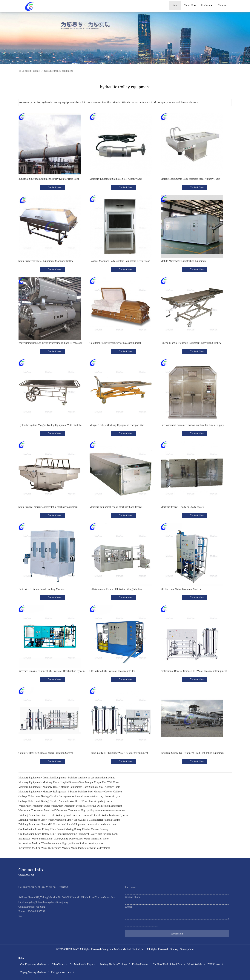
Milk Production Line (59, 824)
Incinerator (24, 839)
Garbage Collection (29, 796)
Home (175, 6)
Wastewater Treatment (30, 806)
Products (207, 6)
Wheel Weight (195, 964)
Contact (222, 6)
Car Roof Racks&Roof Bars (168, 964)
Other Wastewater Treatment (59, 806)
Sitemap (174, 949)
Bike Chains (58, 964)
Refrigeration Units (61, 972)
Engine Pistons (140, 964)
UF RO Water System (59, 815)
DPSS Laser (214, 964)
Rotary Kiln (48, 829)
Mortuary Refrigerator (54, 792)
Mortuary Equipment (30, 778)
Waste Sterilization (42, 839)
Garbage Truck (49, 796)
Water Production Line (59, 820)
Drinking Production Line (32, 815)
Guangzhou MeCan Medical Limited (121, 949)
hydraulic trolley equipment (58, 71)
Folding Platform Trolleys (113, 964)
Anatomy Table (50, 787)
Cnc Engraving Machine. (33, 964)
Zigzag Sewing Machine (33, 972)
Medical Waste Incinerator (46, 843)
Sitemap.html (187, 949)
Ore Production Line (29, 829)
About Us (190, 6)
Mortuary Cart (50, 782)
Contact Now (54, 187)
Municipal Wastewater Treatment (61, 810)
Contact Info (31, 870)
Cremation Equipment (54, 778)
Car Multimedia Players (82, 964)
